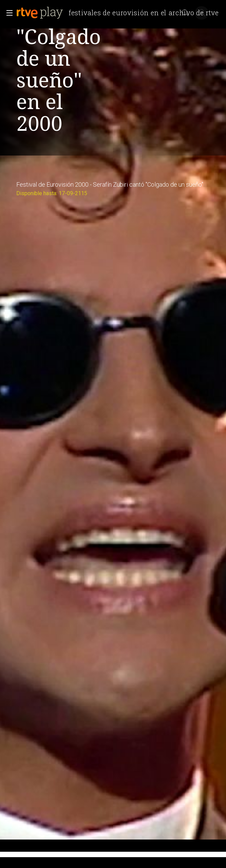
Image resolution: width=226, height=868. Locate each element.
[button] (7, 13)
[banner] (120, 13)
